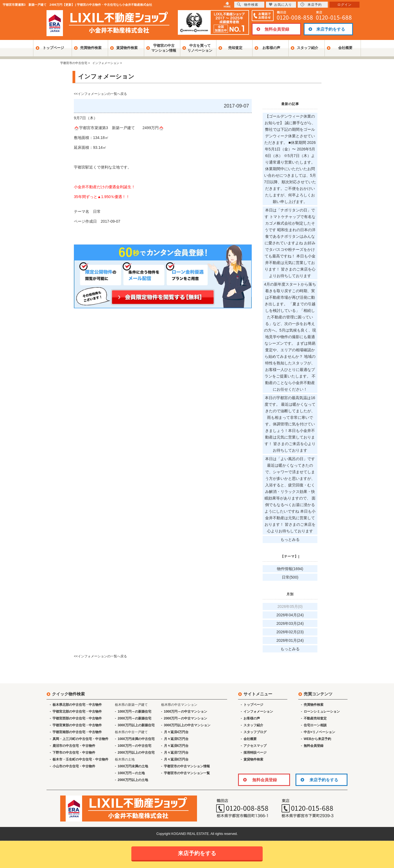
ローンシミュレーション (322, 712)
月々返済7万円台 (176, 753)
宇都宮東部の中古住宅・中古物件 (77, 725)
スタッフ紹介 (308, 48)
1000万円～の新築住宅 (134, 712)
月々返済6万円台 (176, 746)
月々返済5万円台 (176, 739)
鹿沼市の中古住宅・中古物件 (74, 746)
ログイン (344, 5)
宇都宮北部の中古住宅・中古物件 (77, 712)
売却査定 (235, 48)
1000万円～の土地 (131, 773)
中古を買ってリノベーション (200, 48)
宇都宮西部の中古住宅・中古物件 (77, 718)
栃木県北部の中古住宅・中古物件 (77, 705)
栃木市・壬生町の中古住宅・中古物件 (80, 759)
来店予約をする (331, 29)
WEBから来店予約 (317, 739)
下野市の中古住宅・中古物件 (74, 753)
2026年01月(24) (290, 640)
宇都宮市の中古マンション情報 (187, 766)
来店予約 (311, 5)
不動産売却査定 (315, 718)
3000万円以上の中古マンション (187, 725)
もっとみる (290, 539)
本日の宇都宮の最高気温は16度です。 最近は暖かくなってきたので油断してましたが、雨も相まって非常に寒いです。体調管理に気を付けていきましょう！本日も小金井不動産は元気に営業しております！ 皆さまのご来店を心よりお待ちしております (290, 424)
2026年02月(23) (290, 632)
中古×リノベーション (319, 732)
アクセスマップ (255, 746)
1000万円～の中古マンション (186, 712)
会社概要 (345, 48)
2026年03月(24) (290, 623)
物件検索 (248, 5)
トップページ (53, 48)
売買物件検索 (91, 48)
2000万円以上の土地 (133, 780)
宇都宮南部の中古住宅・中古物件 (77, 732)
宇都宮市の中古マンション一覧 (187, 773)
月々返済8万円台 (176, 759)
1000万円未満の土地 (133, 766)
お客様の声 (271, 48)
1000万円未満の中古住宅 (136, 739)
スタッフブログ (255, 732)
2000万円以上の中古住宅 (136, 753)
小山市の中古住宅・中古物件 (74, 766)
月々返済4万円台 (176, 732)
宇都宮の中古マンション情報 (164, 48)
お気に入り (280, 5)
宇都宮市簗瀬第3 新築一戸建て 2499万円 (119, 128)
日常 (97, 211)
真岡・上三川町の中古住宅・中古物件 (80, 739)
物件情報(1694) (290, 569)
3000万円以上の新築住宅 (136, 725)
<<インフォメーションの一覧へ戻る (100, 94)
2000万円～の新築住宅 (134, 718)
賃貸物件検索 (127, 48)
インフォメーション (258, 712)
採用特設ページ (255, 753)
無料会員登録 (277, 29)
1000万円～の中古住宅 (134, 746)
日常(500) (290, 577)
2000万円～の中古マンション (186, 718)
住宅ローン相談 (315, 725)
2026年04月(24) (290, 615)
